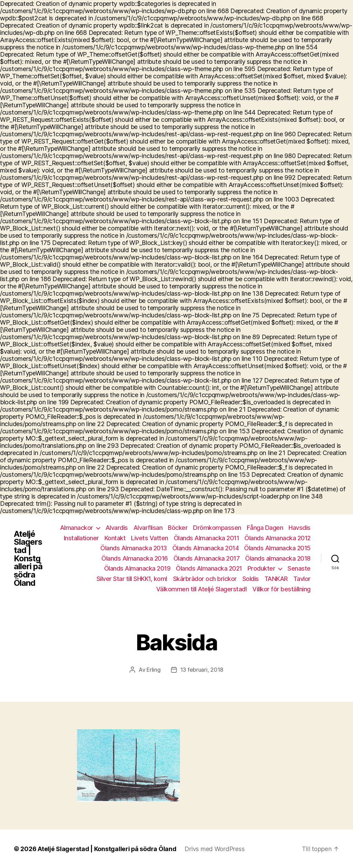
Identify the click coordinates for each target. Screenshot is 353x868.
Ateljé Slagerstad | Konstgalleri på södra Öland (28, 559)
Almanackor (77, 528)
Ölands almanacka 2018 (278, 558)
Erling (154, 670)
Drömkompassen (217, 528)
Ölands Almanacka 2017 (207, 558)
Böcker (178, 528)
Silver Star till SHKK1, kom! (132, 579)
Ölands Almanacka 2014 (206, 548)
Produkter (261, 568)
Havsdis (300, 528)
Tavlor (302, 579)
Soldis (251, 579)
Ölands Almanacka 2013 (134, 548)
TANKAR (276, 579)
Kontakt (115, 538)
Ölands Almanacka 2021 (209, 568)
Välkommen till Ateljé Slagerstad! (202, 589)
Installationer (81, 538)
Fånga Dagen (265, 528)
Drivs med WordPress (215, 849)
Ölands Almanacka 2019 (137, 568)
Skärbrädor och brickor (205, 579)
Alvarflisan (148, 528)
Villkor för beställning (281, 589)
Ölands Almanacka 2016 (135, 558)
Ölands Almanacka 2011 (206, 538)
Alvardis (117, 528)
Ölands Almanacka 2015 (277, 548)
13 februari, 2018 (202, 670)
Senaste (299, 568)
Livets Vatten (150, 538)
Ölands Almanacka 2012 (278, 538)
